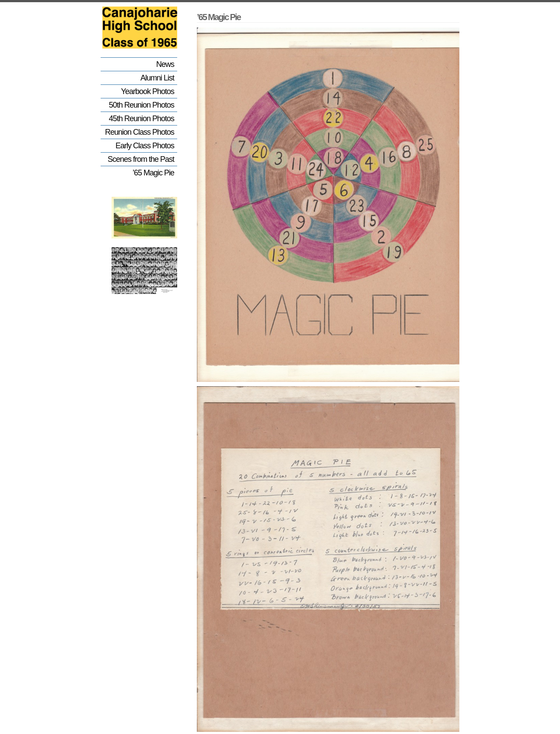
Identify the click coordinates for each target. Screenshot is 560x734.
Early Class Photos (145, 146)
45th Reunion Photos (142, 119)
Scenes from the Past (141, 159)
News (165, 64)
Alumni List (157, 78)
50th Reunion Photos (142, 105)
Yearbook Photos (148, 91)
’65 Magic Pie (153, 173)
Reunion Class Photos (140, 132)
